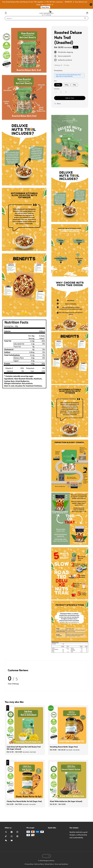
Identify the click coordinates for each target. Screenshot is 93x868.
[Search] (85, 18)
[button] (6, 13)
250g (66, 85)
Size (55, 81)
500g (58, 85)
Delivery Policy (39, 864)
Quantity (57, 89)
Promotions (58, 70)
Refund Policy (49, 864)
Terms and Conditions (61, 864)
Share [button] (57, 104)
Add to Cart (70, 98)
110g (74, 85)
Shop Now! (45, 7)
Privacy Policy (29, 864)
